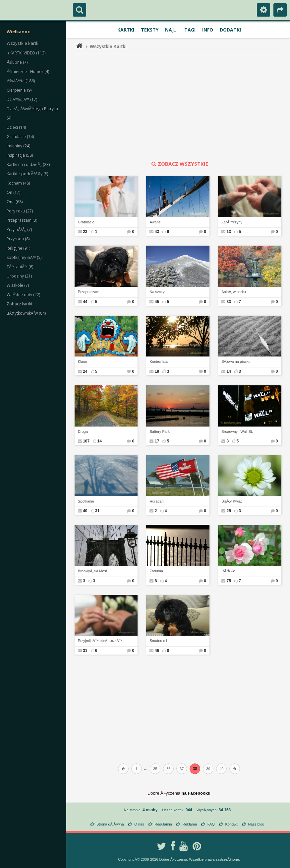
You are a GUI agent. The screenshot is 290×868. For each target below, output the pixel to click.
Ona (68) (15, 202)
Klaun (83, 361)
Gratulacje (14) (20, 137)
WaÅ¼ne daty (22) (23, 295)
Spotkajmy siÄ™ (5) (24, 257)
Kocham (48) (18, 183)
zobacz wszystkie (179, 164)
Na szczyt (157, 292)
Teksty (150, 30)
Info (208, 30)
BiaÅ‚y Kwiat (232, 501)
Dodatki (230, 30)
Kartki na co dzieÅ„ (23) (28, 164)
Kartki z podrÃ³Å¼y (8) (27, 174)
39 (208, 769)
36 (168, 769)
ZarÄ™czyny (232, 222)
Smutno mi (158, 641)
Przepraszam (89, 292)
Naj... (171, 30)
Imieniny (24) (18, 146)
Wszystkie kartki (23, 43)
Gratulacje (86, 222)
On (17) (13, 192)
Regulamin (163, 824)
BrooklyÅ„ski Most (92, 571)
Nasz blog (256, 824)
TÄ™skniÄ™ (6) (20, 267)
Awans (155, 222)
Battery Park (160, 432)
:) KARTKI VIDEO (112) (26, 53)
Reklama (190, 824)
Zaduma (156, 571)
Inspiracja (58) (20, 155)
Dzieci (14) (16, 127)
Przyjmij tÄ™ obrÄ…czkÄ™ (100, 641)
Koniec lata (158, 361)
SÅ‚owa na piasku (236, 361)
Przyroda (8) (18, 239)
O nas (139, 824)
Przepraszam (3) (22, 220)
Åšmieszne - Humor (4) (28, 72)
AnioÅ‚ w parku (233, 292)
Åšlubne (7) (17, 62)
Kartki (126, 30)
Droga (83, 432)
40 (221, 769)
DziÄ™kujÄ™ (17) (22, 99)
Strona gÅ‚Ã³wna (110, 824)
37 (182, 769)
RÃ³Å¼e (228, 571)
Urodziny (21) (19, 276)
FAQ (211, 824)
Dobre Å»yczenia (164, 793)
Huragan (156, 501)
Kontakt (231, 824)
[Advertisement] (183, 107)
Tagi (190, 30)
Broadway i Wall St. (237, 432)
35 (155, 769)
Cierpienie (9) (19, 90)
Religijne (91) (18, 248)
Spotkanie (86, 501)
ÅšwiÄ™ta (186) (21, 81)
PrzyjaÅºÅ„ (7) (19, 230)
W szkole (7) (18, 285)
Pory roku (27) (20, 211)
